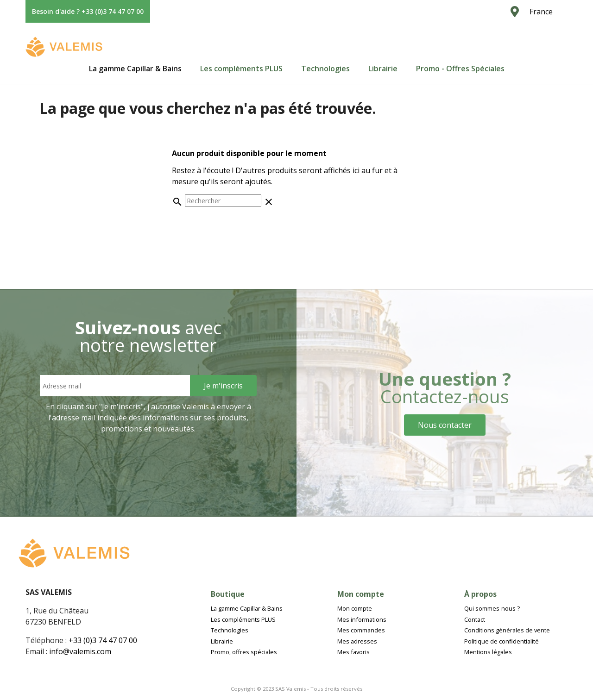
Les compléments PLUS (241, 69)
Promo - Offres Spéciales (460, 69)
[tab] (135, 69)
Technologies (325, 69)
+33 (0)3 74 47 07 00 (103, 640)
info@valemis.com (80, 651)
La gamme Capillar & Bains (135, 69)
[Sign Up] (223, 386)
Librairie (383, 69)
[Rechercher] (223, 201)
